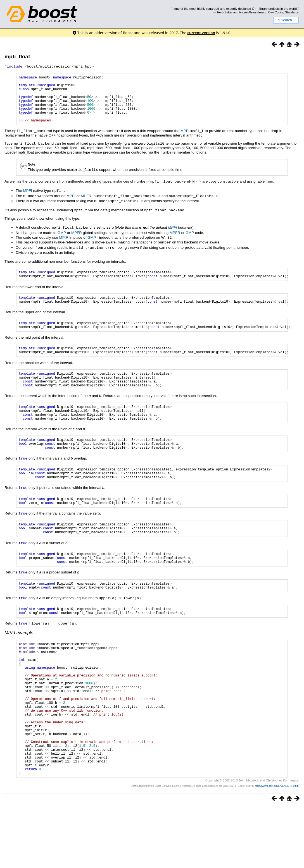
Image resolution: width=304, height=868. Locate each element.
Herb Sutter (225, 12)
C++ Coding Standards (283, 12)
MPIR (64, 244)
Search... (286, 20)
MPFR (86, 204)
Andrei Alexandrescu (253, 12)
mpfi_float (17, 57)
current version (201, 33)
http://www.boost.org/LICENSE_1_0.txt (276, 847)
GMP (62, 240)
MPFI (185, 141)
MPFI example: (20, 666)
